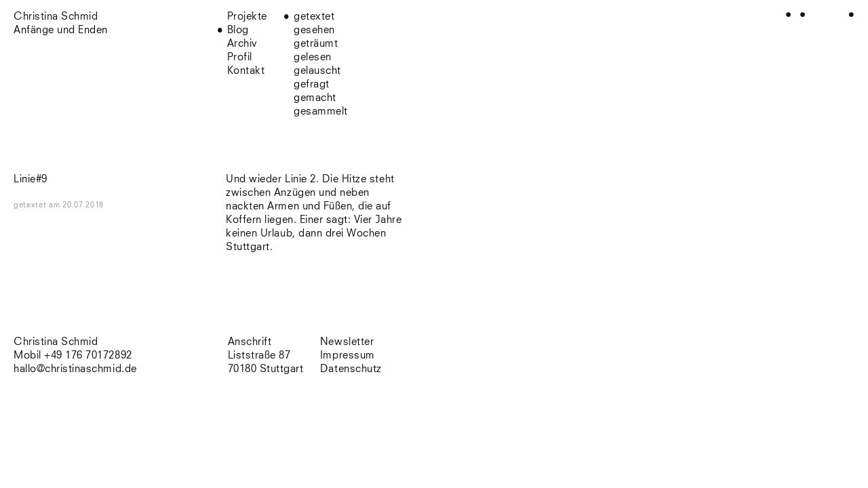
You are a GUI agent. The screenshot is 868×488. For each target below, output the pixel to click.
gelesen (313, 57)
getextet (314, 17)
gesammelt (321, 111)
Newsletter (347, 342)
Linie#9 (31, 179)
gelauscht (317, 71)
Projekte (247, 17)
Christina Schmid (56, 342)
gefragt (312, 84)
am (76, 205)
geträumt (316, 44)
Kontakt (246, 71)
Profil (240, 57)
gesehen (314, 30)
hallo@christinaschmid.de (75, 369)
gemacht (315, 98)
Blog (238, 30)
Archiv (242, 44)
